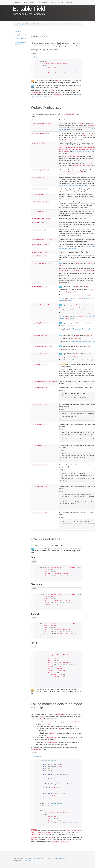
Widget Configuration (21, 35)
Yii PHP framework (26, 858)
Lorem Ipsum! (37, 756)
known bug (64, 692)
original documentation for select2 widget (81, 360)
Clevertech (29, 860)
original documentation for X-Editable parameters (74, 185)
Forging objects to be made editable (21, 43)
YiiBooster (17, 2)
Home (25, 2)
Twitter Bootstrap (52, 858)
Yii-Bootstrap (62, 858)
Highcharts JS (42, 858)
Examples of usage (20, 39)
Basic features (43, 2)
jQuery (35, 858)
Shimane (35, 57)
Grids (61, 2)
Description (18, 31)
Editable (29, 24)
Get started (33, 2)
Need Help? (69, 2)
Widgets (53, 2)
